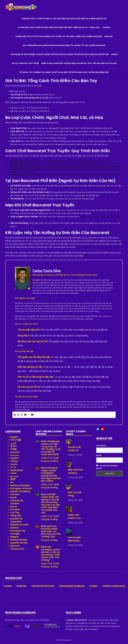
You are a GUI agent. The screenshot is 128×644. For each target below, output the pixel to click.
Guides (114, 54)
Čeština (14, 528)
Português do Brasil (21, 488)
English (14, 437)
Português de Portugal (18, 532)
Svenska (15, 494)
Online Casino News (114, 586)
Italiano (14, 458)
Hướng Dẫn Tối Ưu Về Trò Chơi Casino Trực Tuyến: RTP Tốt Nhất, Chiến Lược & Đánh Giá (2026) (59, 36)
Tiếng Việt (16, 516)
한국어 (13, 446)
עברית (13, 467)
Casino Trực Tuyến (50, 458)
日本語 (13, 449)
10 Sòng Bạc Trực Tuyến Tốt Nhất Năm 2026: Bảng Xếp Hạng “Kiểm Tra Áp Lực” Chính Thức (59, 27)
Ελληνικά (15, 455)
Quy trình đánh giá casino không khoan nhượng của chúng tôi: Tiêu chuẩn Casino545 (64, 45)
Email (99, 455)
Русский (14, 476)
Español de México (20, 491)
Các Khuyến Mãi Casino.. (74, 539)
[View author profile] (22, 278)
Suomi (14, 464)
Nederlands (17, 470)
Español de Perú (19, 543)
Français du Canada (17, 502)
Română (15, 510)
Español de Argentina (16, 520)
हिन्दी (13, 479)
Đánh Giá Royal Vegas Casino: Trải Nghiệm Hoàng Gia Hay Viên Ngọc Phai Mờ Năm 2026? (51, 474)
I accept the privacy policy (107, 467)
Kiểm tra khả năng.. (75, 494)
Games (8, 586)
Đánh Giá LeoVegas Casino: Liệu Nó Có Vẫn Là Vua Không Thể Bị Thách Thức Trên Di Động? (51, 553)
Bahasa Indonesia (20, 485)
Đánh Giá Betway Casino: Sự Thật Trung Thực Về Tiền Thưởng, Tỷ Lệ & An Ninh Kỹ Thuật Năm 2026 (51, 448)
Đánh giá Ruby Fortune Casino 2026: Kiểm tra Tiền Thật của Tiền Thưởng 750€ (51, 531)
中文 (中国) (16, 440)
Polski (13, 473)
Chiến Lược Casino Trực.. (75, 517)
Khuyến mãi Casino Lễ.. (74, 449)
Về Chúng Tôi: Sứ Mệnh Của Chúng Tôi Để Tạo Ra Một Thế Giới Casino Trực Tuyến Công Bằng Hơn (64, 72)
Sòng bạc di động (49, 461)
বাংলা (12, 482)
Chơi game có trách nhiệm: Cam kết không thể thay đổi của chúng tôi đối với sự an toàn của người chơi (60, 54)
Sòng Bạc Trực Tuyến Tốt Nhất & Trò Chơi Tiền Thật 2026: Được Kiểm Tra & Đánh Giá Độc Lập (64, 19)
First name (101, 446)
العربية (13, 443)
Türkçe (14, 461)
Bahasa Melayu (19, 540)
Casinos (106, 27)
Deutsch (15, 452)
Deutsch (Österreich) (17, 547)
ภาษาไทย (15, 513)
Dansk (14, 507)
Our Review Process (43, 586)
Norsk (13, 497)
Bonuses (108, 36)
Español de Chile (19, 525)
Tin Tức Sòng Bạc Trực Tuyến (25, 63)
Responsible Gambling (72, 586)
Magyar (14, 537)
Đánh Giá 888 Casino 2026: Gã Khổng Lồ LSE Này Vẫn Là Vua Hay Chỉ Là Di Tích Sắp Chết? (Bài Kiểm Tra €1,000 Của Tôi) (50, 504)
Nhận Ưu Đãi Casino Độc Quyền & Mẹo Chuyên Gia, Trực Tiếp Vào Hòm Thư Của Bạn (79, 63)
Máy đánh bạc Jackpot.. (75, 471)
